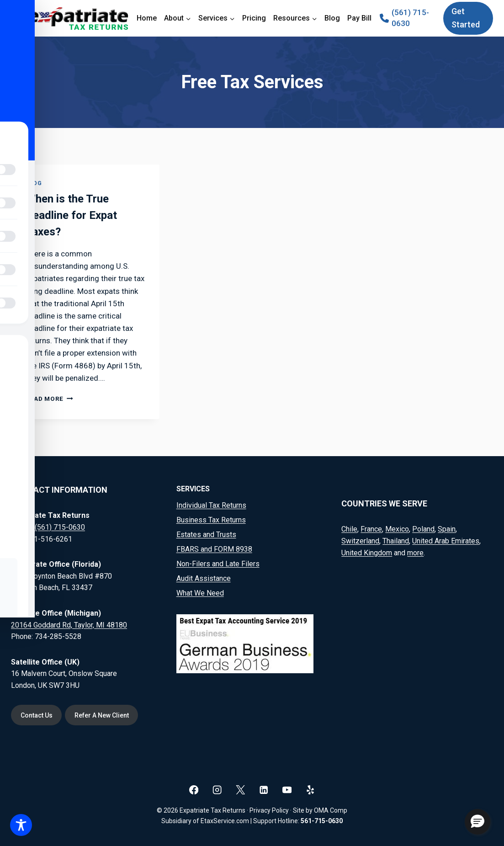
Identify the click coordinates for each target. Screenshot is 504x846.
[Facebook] (194, 790)
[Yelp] (310, 790)
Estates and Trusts (206, 535)
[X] (241, 790)
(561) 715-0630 (60, 527)
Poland (423, 529)
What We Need (200, 593)
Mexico (397, 529)
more (415, 552)
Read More (49, 399)
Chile (349, 529)
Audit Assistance (204, 578)
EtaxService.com (225, 821)
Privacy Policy (269, 810)
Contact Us (37, 715)
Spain (447, 529)
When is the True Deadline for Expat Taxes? (71, 215)
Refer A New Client (103, 715)
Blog (332, 18)
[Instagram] (217, 790)
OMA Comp (331, 810)
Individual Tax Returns (211, 505)
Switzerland (360, 541)
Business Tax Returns (211, 520)
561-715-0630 (322, 821)
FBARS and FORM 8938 (214, 549)
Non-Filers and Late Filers (218, 564)
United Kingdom (367, 552)
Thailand (396, 541)
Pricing (254, 18)
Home (147, 18)
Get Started (466, 18)
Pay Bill (359, 18)
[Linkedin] (264, 790)
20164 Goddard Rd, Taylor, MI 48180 (69, 625)
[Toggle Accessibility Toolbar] (21, 825)
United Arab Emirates (446, 541)
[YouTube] (287, 790)
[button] (477, 822)
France (371, 529)
